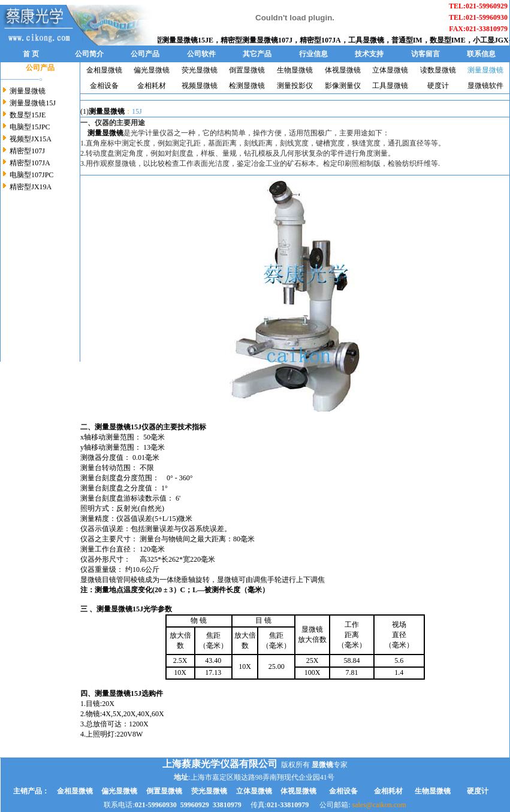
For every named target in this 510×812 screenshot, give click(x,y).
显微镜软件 (485, 86)
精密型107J (27, 151)
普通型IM (412, 40)
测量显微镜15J (33, 103)
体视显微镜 (343, 70)
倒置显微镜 (247, 70)
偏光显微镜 (152, 70)
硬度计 (438, 86)
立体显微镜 (390, 70)
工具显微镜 (371, 40)
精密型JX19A (31, 187)
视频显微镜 (200, 86)
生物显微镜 (295, 70)
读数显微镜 (438, 70)
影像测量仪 (343, 86)
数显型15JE (28, 115)
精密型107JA (325, 40)
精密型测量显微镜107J (261, 40)
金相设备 (104, 86)
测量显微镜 (28, 91)
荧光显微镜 (200, 70)
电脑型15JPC (30, 127)
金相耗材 (152, 86)
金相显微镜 (104, 70)
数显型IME (452, 40)
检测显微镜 (247, 86)
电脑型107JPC (31, 175)
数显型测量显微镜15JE (182, 40)
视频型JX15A (31, 139)
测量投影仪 (295, 86)
